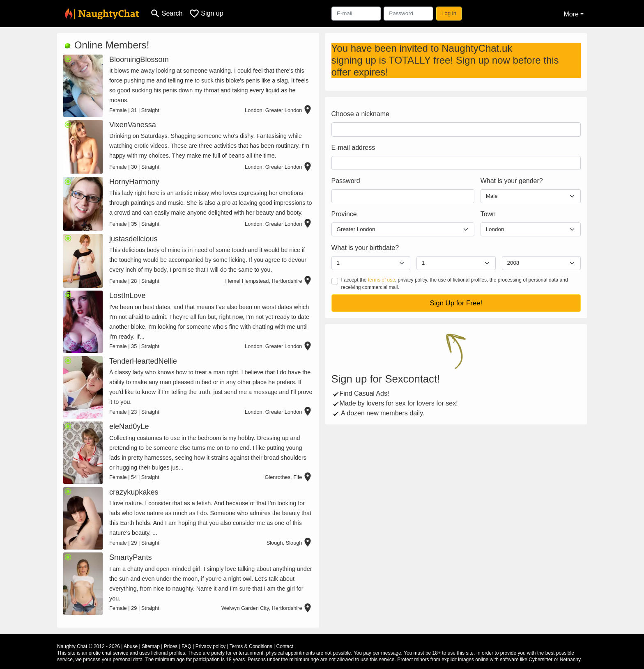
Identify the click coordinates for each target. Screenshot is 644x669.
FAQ (186, 646)
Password (346, 181)
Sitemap (151, 646)
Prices (171, 646)
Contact (284, 646)
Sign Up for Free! (456, 303)
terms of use (382, 280)
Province (344, 214)
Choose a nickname (360, 114)
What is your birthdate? (365, 248)
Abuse (131, 646)
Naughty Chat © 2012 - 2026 (89, 646)
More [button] (571, 14)
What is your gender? (512, 181)
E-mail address (353, 148)
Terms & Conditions (251, 646)
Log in (449, 13)
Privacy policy (210, 646)
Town (488, 214)
